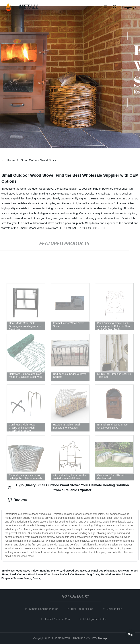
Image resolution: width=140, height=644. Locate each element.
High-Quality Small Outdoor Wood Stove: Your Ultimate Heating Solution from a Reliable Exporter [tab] (68, 488)
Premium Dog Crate (87, 574)
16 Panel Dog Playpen (101, 571)
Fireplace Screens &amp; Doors (21, 578)
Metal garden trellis (96, 619)
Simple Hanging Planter (44, 609)
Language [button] (129, 7)
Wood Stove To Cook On (59, 574)
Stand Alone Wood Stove (116, 574)
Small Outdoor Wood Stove (39, 160)
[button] (106, 7)
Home (11, 160)
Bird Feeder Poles (83, 609)
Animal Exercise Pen (58, 619)
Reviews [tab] (17, 500)
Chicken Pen (115, 609)
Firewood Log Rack (74, 571)
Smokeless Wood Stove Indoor (20, 571)
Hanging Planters (51, 571)
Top (131, 634)
